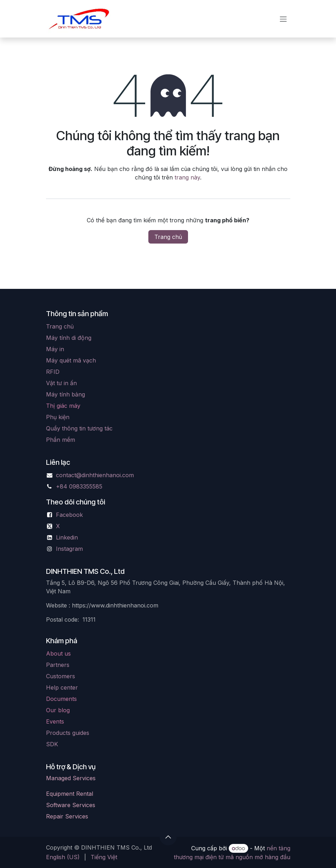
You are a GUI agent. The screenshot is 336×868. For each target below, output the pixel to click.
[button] (168, 837)
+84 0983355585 (79, 486)
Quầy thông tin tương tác (79, 428)
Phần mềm (61, 440)
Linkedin (67, 537)
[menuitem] (63, 857)
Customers (61, 676)
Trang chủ (168, 237)
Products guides (68, 733)
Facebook (69, 515)
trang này (187, 177)
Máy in (55, 349)
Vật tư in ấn (61, 383)
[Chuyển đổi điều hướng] (283, 19)
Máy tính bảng (66, 394)
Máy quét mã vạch (71, 360)
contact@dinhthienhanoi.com (95, 475)
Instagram (69, 549)
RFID (53, 372)
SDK (52, 744)
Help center (62, 687)
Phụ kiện (58, 417)
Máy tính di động (69, 338)
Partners (58, 665)
